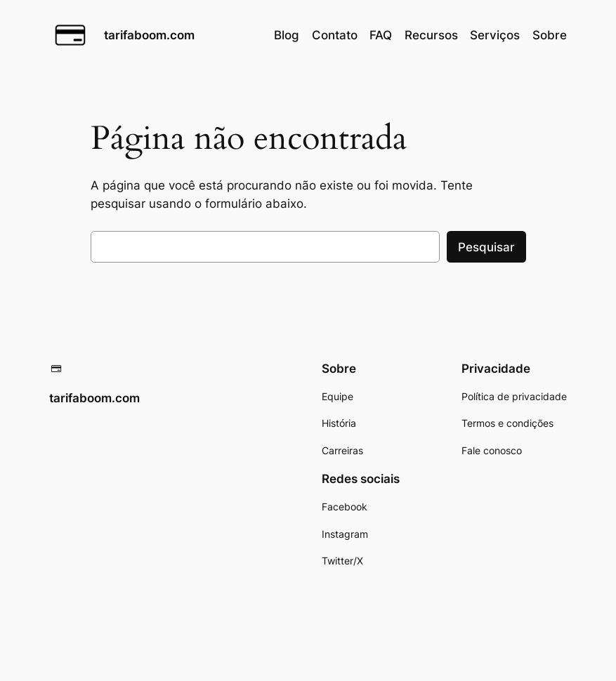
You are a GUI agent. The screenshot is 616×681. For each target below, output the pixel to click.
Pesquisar (486, 247)
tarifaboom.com (149, 35)
